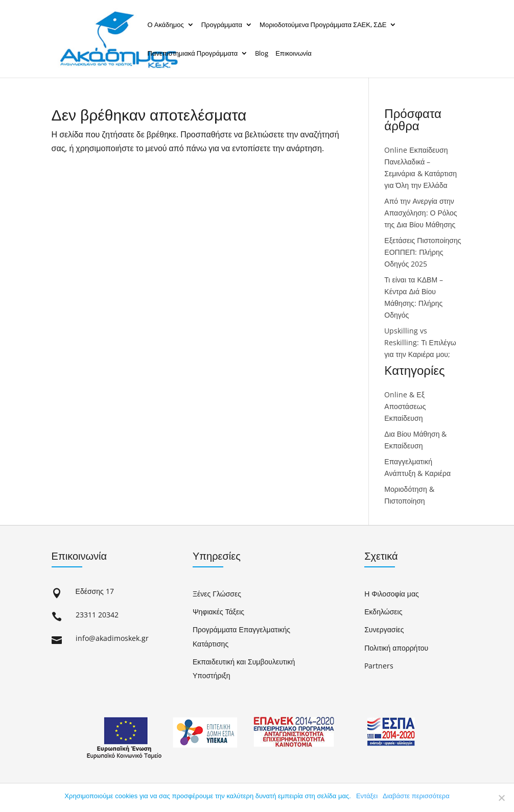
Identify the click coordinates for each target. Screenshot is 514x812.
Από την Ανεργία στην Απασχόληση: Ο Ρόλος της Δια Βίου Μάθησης (420, 213)
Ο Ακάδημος (166, 25)
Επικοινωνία (294, 53)
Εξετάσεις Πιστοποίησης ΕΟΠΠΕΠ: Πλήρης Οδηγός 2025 (423, 252)
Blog (262, 53)
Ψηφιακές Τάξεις (218, 612)
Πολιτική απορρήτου (396, 648)
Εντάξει (367, 796)
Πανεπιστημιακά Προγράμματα (193, 53)
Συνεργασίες (384, 629)
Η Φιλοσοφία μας (392, 594)
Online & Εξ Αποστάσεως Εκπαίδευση (405, 406)
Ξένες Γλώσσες (217, 594)
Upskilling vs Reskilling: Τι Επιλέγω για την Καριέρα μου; (420, 342)
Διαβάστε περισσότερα (416, 796)
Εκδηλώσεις (383, 612)
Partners (379, 666)
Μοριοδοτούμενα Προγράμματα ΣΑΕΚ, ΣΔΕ (323, 25)
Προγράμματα (222, 25)
